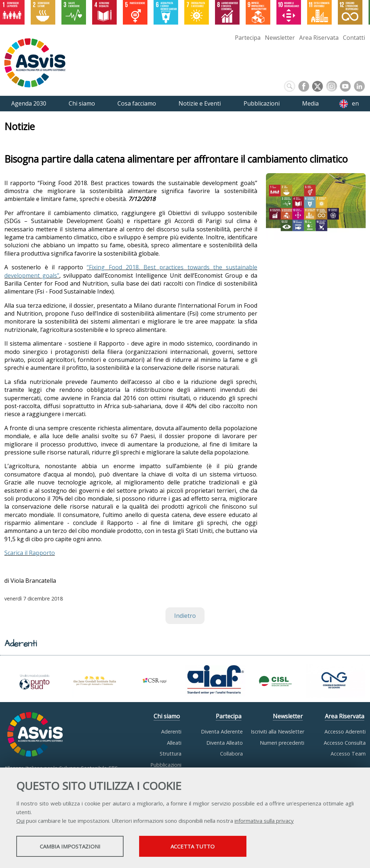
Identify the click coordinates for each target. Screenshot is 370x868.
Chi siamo (167, 716)
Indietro (185, 616)
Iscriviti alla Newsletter (277, 732)
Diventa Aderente (222, 732)
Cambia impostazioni (73, 847)
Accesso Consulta (345, 743)
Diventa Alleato (225, 743)
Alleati (174, 743)
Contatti (354, 38)
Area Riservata (319, 38)
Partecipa (248, 38)
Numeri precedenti (282, 743)
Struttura (171, 754)
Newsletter (280, 38)
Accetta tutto (203, 847)
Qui (20, 821)
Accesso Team (348, 754)
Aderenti (171, 732)
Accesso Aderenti (345, 732)
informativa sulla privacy (264, 821)
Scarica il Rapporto (30, 553)
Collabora (231, 754)
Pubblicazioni (166, 765)
